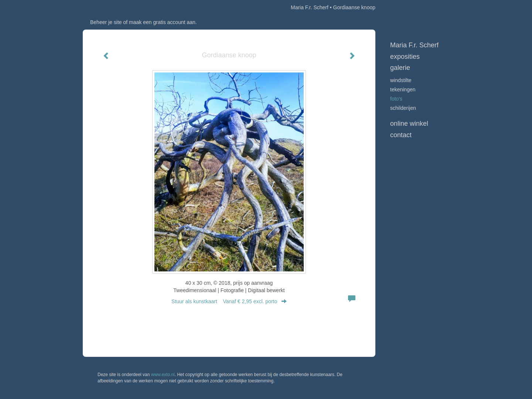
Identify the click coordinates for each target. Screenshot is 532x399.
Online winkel (409, 124)
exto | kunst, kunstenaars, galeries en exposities (104, 7)
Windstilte (401, 80)
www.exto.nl (163, 375)
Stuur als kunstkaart (229, 301)
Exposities (405, 57)
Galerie (400, 68)
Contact (401, 135)
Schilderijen (403, 108)
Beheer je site (106, 22)
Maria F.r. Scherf (310, 7)
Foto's (396, 99)
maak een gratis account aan (162, 22)
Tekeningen (403, 89)
